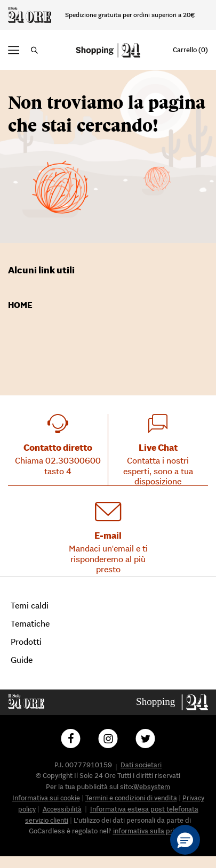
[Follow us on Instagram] (108, 739)
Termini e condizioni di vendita (131, 798)
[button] (14, 50)
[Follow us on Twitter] (146, 739)
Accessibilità (62, 809)
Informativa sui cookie (46, 798)
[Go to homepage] (172, 701)
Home (20, 305)
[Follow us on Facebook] (71, 739)
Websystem (152, 787)
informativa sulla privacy (150, 831)
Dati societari (141, 765)
